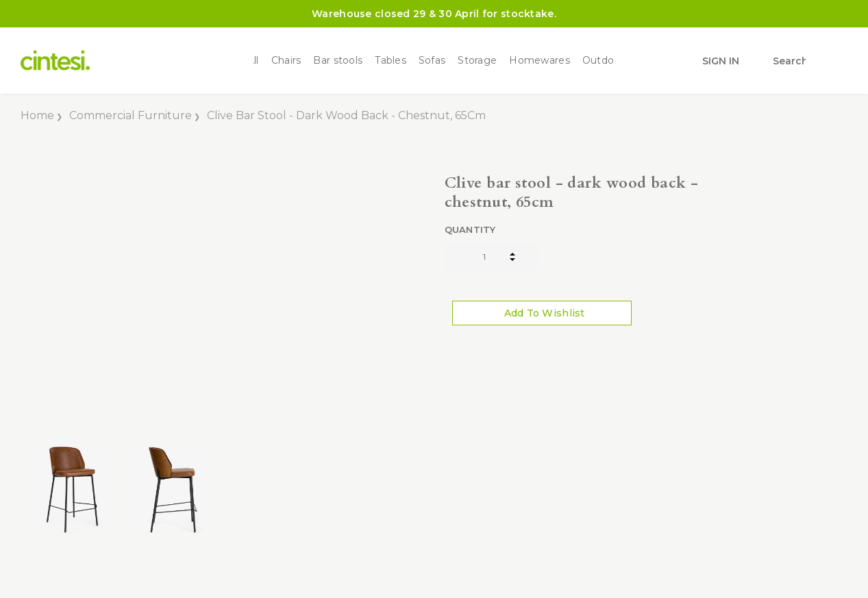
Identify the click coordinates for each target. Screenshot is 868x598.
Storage (477, 61)
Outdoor (603, 61)
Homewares (540, 61)
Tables (390, 61)
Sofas (432, 61)
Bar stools (338, 61)
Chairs (286, 61)
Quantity (470, 229)
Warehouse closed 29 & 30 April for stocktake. (434, 14)
